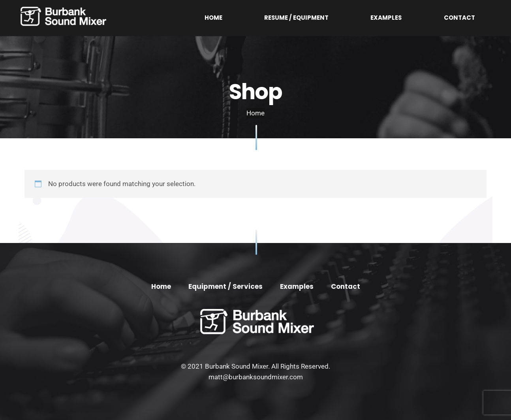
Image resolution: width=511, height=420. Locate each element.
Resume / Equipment (361, 17)
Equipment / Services (225, 286)
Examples (425, 17)
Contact (472, 17)
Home (304, 17)
